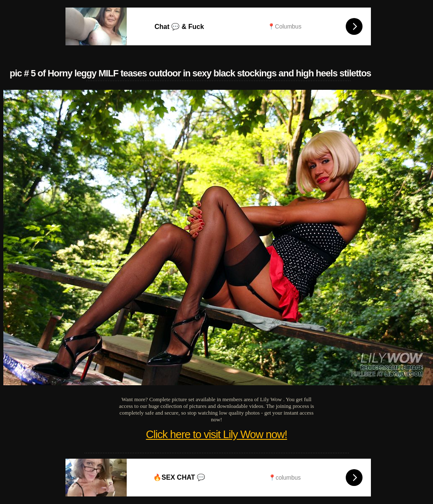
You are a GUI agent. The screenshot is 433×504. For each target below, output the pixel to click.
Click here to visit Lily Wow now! (216, 434)
